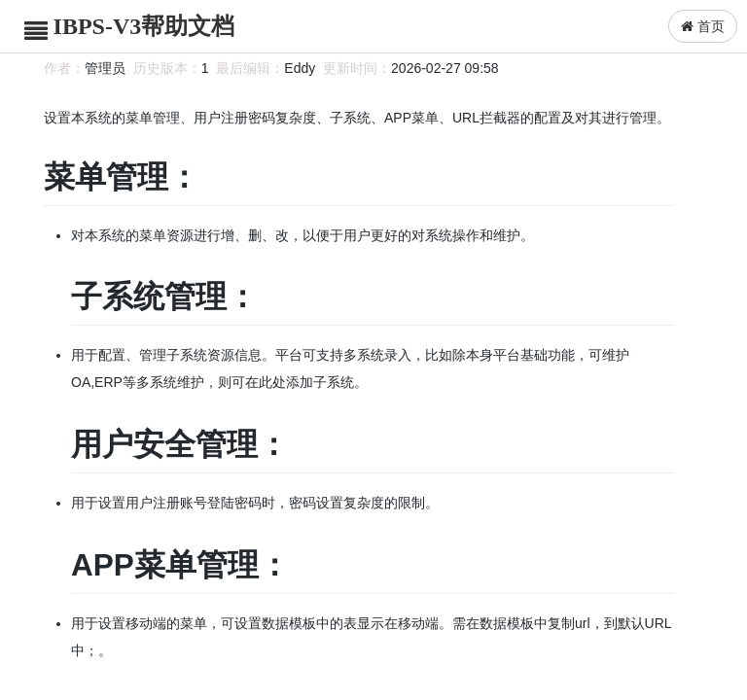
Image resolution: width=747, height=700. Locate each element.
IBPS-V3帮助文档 (144, 26)
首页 (703, 26)
